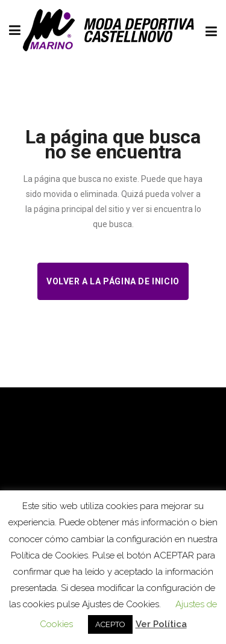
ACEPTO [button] (110, 624)
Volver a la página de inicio (113, 281)
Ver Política (161, 624)
